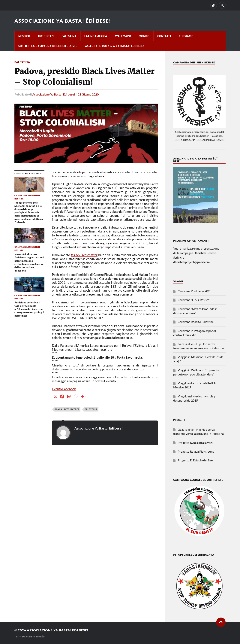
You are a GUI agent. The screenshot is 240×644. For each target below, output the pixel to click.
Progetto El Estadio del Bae (195, 460)
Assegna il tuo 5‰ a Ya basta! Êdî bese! (115, 46)
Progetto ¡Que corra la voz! (195, 443)
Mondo (144, 36)
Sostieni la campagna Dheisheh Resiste (48, 46)
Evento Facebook (64, 389)
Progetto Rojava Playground (196, 451)
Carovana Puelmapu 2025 (195, 291)
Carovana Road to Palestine (196, 322)
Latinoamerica (96, 36)
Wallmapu (123, 36)
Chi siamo (186, 36)
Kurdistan (46, 36)
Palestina (69, 36)
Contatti (164, 36)
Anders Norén (35, 637)
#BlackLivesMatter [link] (84, 255)
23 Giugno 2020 (88, 94)
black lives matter (67, 409)
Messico (24, 36)
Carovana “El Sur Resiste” (194, 300)
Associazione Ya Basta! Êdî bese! (63, 21)
